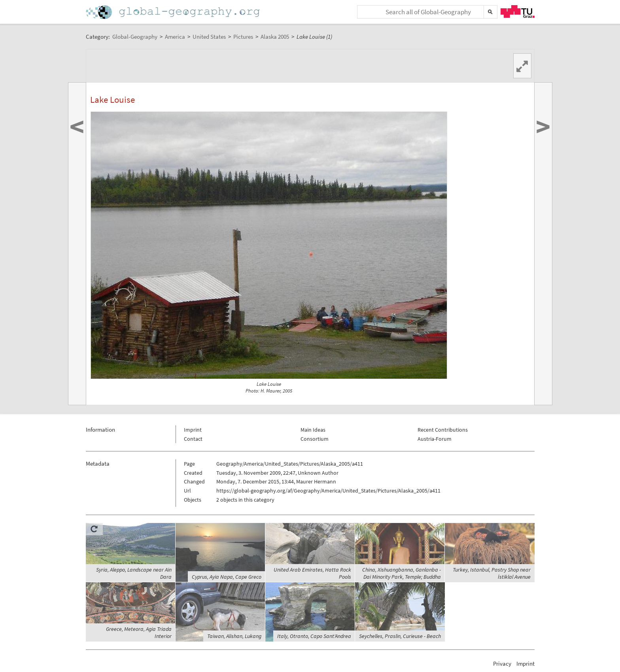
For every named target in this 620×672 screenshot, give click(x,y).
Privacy (502, 664)
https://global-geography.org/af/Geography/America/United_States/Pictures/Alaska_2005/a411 (328, 491)
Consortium (315, 439)
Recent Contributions (443, 430)
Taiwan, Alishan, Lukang (234, 636)
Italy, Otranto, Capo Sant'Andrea (314, 636)
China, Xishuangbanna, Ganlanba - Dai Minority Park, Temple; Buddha (402, 573)
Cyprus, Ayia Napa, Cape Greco (227, 577)
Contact (193, 439)
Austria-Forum (435, 439)
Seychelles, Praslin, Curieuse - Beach (400, 636)
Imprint (193, 430)
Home (174, 12)
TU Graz (518, 11)
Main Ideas (313, 430)
